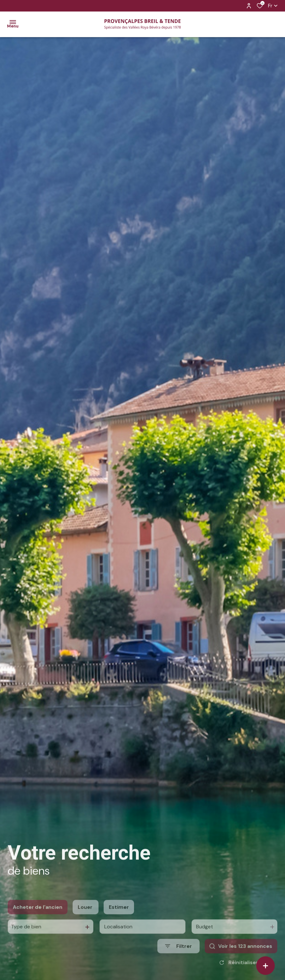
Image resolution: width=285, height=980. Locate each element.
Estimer (119, 920)
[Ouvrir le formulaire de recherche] (178, 959)
